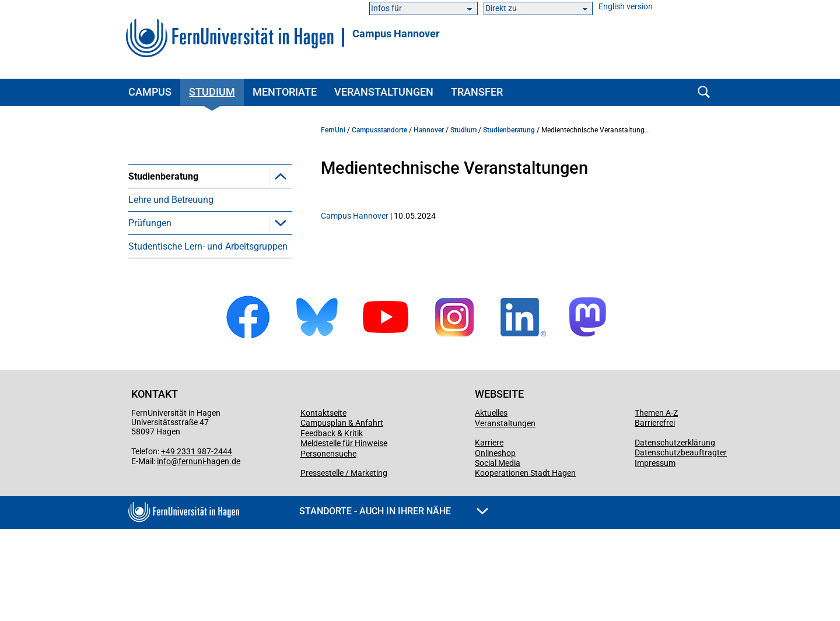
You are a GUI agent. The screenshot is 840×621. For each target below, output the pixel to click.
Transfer (477, 92)
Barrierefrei (655, 515)
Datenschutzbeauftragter (681, 545)
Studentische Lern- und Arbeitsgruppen (208, 338)
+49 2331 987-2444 (197, 543)
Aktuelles (491, 505)
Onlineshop (495, 545)
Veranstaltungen (384, 92)
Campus (150, 92)
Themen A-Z (656, 505)
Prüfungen (150, 315)
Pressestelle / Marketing (344, 565)
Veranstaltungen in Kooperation (211, 234)
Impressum (655, 555)
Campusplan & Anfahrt (342, 515)
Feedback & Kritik (332, 525)
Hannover (429, 130)
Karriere (489, 535)
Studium (212, 92)
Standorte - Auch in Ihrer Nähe (394, 603)
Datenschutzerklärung (675, 535)
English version (626, 7)
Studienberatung (163, 176)
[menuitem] (210, 222)
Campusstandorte (379, 130)
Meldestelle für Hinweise (344, 535)
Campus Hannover (396, 34)
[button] (281, 176)
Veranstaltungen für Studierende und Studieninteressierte (212, 205)
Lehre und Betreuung (171, 292)
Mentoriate (285, 92)
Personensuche (328, 546)
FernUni (333, 130)
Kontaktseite (323, 505)
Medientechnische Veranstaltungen (184, 263)
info (164, 553)
